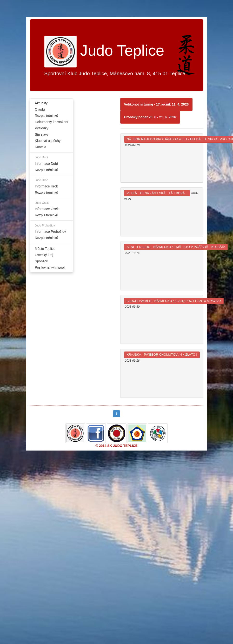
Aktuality (41, 103)
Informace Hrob (47, 186)
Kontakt (41, 147)
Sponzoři (42, 261)
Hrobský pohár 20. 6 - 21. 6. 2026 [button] (150, 117)
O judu (40, 109)
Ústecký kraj (44, 255)
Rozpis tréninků (47, 116)
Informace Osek (47, 209)
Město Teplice (45, 249)
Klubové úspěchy (48, 141)
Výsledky (42, 128)
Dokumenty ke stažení (52, 122)
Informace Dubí (47, 164)
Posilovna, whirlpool (50, 267)
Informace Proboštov (50, 232)
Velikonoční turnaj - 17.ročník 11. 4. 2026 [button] (156, 104)
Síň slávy (42, 134)
